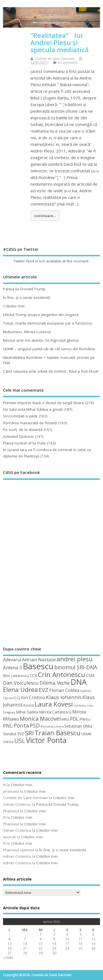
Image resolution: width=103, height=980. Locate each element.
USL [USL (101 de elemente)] (20, 741)
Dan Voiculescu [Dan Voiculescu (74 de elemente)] (21, 683)
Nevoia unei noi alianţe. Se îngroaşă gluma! (41, 340)
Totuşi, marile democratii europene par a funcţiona (47, 323)
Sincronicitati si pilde (20, 416)
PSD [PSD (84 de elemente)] (35, 725)
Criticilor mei (14, 306)
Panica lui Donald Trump (24, 289)
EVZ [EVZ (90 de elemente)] (44, 690)
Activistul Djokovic (18, 436)
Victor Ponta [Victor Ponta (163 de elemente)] (46, 740)
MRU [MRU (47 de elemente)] (65, 719)
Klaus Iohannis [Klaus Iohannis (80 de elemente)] (64, 697)
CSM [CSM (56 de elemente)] (90, 675)
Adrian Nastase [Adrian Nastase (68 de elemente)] (39, 659)
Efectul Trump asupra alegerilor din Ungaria (41, 315)
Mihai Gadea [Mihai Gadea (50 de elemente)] (27, 712)
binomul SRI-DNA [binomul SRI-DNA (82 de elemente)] (76, 667)
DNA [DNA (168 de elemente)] (79, 682)
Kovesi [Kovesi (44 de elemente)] (29, 705)
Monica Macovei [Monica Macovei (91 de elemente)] (40, 718)
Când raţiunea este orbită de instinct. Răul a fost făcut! (51, 371)
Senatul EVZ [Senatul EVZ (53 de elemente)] (14, 734)
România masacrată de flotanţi (30, 423)
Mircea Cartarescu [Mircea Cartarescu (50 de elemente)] (55, 712)
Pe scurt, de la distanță (23, 430)
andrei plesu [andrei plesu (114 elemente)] (75, 659)
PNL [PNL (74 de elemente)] (8, 726)
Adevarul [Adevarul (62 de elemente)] (12, 660)
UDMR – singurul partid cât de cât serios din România (49, 349)
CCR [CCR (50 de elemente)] (33, 675)
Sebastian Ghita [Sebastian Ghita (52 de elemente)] (78, 726)
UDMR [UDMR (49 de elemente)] (86, 734)
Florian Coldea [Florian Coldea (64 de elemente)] (64, 690)
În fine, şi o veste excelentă (27, 297)
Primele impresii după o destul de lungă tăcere (44, 403)
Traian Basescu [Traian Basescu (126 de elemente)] (58, 733)
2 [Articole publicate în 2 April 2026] (54, 934)
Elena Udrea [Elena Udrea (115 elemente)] (20, 690)
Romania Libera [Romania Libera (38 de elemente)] (52, 726)
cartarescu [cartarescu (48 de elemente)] (20, 676)
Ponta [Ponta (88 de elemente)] (21, 725)
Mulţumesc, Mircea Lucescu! (27, 332)
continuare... (45, 216)
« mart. (9, 957)
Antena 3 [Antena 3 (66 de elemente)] (12, 667)
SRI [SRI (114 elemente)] (29, 733)
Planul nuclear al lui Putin (24, 443)
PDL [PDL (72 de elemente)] (74, 719)
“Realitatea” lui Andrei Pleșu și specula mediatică (60, 43)
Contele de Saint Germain (54, 59)
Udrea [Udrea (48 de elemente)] (8, 742)
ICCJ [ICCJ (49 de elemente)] (17, 698)
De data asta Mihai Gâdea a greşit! (33, 409)
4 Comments (68, 63)
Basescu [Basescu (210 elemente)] (38, 666)
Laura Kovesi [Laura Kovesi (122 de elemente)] (54, 704)
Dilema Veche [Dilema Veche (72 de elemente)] (55, 683)
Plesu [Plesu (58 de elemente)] (85, 719)
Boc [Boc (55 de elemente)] (7, 675)
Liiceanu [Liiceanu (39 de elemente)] (80, 705)
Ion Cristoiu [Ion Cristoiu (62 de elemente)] (33, 697)
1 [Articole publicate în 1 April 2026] (41, 934)
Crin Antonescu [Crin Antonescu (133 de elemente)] (62, 674)
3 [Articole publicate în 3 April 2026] (67, 934)
